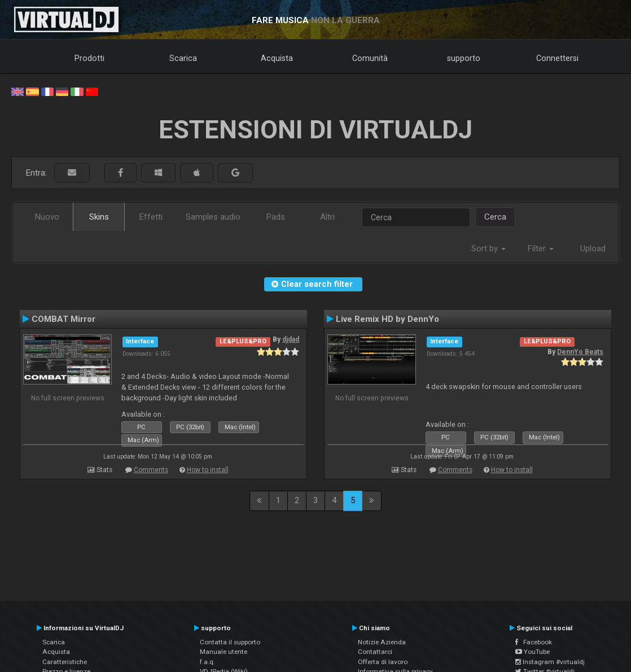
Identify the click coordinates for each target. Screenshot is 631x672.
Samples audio (213, 217)
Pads (276, 217)
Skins (99, 217)
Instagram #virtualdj (550, 662)
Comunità (370, 58)
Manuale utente (224, 652)
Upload (593, 248)
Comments (151, 470)
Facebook (534, 642)
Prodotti (89, 58)
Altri (327, 217)
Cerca (495, 217)
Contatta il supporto (230, 642)
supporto (464, 58)
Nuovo (47, 217)
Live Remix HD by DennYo (387, 319)
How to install (208, 470)
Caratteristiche (65, 662)
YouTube (533, 652)
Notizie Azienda (382, 642)
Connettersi (557, 58)
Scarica (183, 58)
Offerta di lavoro (383, 662)
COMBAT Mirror (63, 319)
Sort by (488, 248)
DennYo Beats (580, 352)
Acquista (277, 58)
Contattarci (375, 652)
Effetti (151, 217)
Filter (541, 248)
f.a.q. (207, 662)
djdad (291, 339)
